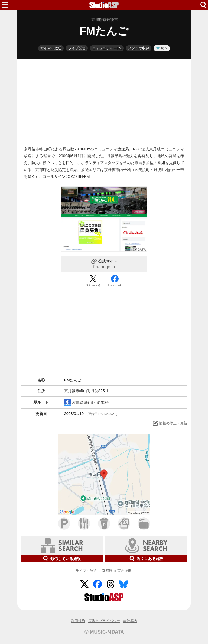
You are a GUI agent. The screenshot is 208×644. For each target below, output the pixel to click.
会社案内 (130, 621)
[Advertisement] (104, 101)
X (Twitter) (93, 285)
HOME (104, 5)
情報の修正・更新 (170, 423)
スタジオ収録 (139, 48)
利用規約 (78, 621)
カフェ (104, 524)
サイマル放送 (51, 48)
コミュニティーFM (107, 48)
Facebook (115, 285)
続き (162, 48)
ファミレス (84, 524)
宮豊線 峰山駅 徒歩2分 (87, 402)
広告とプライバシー (104, 621)
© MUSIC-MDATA (104, 632)
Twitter (84, 584)
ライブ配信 (77, 48)
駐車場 (64, 524)
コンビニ (124, 524)
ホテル (144, 524)
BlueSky (123, 584)
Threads (110, 584)
